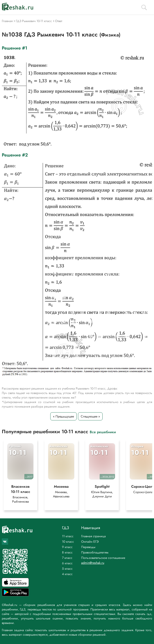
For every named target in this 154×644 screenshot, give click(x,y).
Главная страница (93, 536)
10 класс (68, 542)
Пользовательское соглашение (103, 558)
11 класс (68, 536)
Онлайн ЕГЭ (90, 542)
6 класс (67, 563)
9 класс (67, 547)
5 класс (67, 569)
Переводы (88, 547)
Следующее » (90, 416)
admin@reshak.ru (93, 563)
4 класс (67, 574)
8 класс (67, 552)
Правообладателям (95, 552)
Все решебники (103, 432)
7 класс (67, 558)
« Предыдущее (63, 416)
